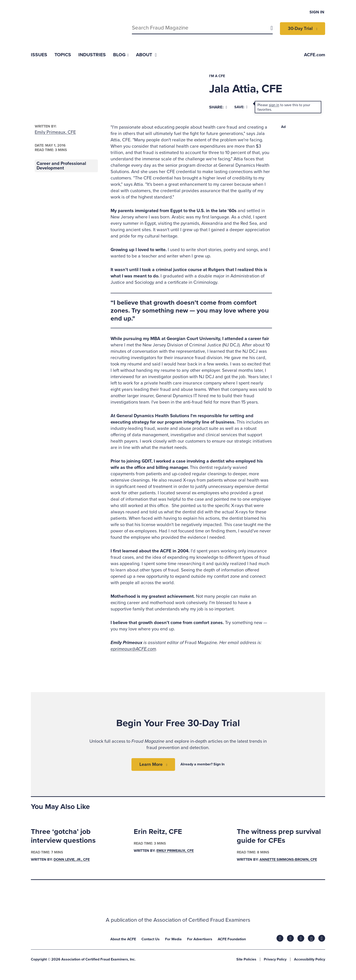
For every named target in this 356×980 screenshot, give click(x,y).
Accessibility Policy (310, 959)
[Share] (218, 107)
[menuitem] (39, 55)
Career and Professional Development (61, 166)
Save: (241, 107)
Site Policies (246, 959)
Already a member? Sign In (203, 764)
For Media (173, 939)
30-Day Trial (300, 29)
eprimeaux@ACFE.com (133, 649)
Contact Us (151, 939)
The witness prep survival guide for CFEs (279, 836)
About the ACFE (123, 939)
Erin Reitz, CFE (158, 832)
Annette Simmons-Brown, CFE (288, 860)
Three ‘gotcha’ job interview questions (63, 836)
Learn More (151, 764)
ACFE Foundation (232, 939)
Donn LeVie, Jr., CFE (72, 860)
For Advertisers (200, 939)
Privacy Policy (275, 959)
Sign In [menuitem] (317, 12)
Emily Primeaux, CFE (55, 132)
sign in (274, 105)
